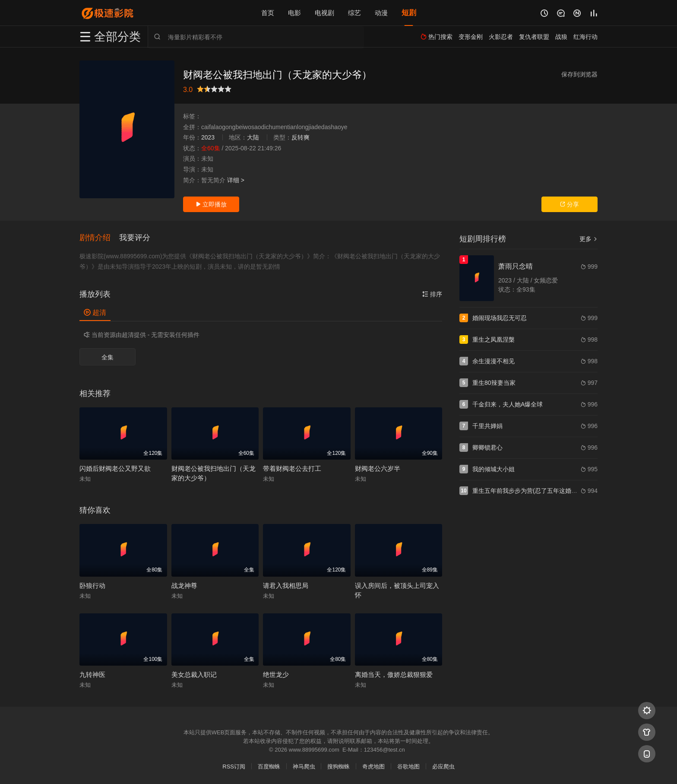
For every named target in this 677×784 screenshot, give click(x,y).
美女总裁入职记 (194, 674)
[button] (99, 238)
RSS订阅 (234, 767)
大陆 (253, 137)
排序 (432, 294)
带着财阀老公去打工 (292, 468)
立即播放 (211, 204)
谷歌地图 (408, 767)
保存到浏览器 (579, 74)
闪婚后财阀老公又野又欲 (115, 468)
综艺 (354, 13)
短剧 (409, 13)
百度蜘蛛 (269, 767)
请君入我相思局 (286, 586)
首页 (268, 13)
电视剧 (324, 13)
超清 (95, 313)
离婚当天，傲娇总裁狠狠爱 (394, 674)
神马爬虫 (304, 767)
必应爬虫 (443, 767)
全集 (108, 357)
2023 (208, 137)
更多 (588, 239)
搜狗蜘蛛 (338, 767)
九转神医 (92, 674)
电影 (294, 13)
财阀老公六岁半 (378, 468)
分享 (569, 204)
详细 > (236, 180)
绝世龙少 (276, 674)
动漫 (381, 13)
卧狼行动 (92, 586)
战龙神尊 (184, 586)
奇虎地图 (373, 767)
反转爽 (301, 137)
